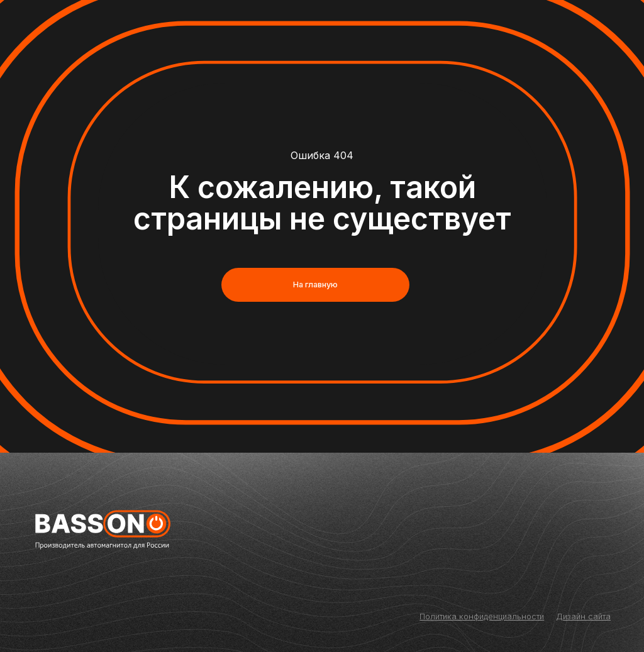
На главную (315, 285)
